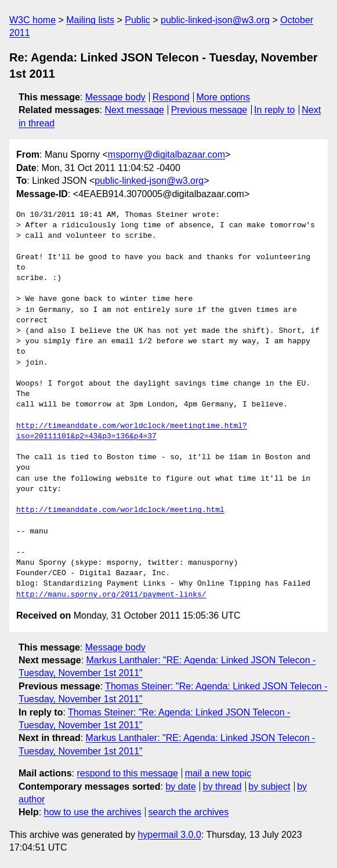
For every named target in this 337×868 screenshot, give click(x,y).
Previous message (209, 110)
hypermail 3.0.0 (169, 835)
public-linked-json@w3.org (215, 20)
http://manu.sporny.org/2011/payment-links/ (111, 595)
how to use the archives (93, 812)
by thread (222, 787)
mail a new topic (218, 773)
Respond (171, 97)
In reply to (274, 110)
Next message (135, 110)
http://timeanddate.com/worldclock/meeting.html (120, 510)
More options (224, 97)
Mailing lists (90, 20)
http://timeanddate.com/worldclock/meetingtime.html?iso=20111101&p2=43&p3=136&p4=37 (132, 431)
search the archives (189, 812)
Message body (115, 97)
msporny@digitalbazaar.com (166, 155)
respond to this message (127, 773)
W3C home (32, 20)
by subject (269, 787)
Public (137, 20)
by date (180, 787)
